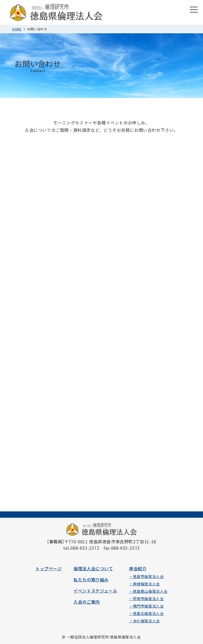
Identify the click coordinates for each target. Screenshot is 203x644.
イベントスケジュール (95, 591)
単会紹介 (138, 568)
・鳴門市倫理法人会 (146, 606)
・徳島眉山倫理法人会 (148, 591)
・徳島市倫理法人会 (146, 576)
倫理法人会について (93, 568)
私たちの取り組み (91, 580)
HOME (17, 29)
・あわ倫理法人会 (144, 621)
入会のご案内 (87, 602)
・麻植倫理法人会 (144, 584)
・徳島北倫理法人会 (146, 613)
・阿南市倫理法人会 (146, 599)
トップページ (49, 568)
